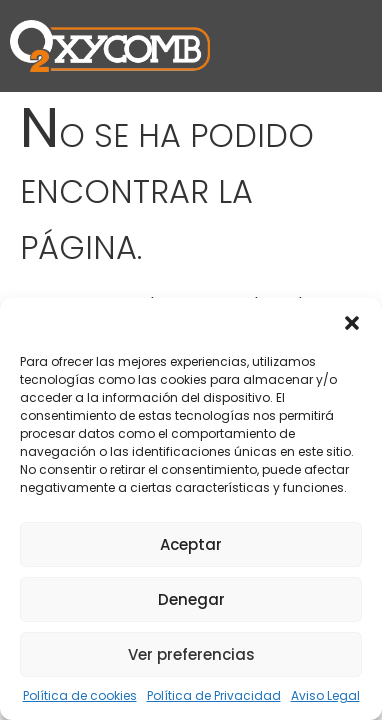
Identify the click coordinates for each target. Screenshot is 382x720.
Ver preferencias (191, 654)
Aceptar (191, 544)
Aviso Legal (325, 695)
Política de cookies (80, 695)
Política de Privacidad (214, 695)
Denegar (191, 599)
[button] (352, 323)
